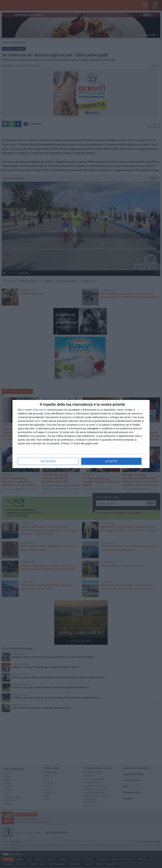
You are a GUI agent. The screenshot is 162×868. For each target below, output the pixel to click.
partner (43, 410)
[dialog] (81, 434)
